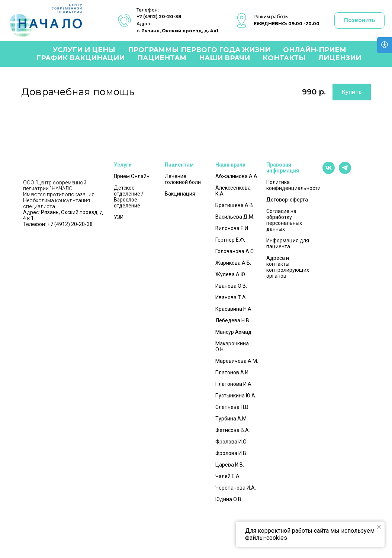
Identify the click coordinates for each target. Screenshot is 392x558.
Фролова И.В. (231, 453)
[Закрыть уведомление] (379, 527)
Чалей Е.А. (228, 476)
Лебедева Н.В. (233, 320)
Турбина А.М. (232, 419)
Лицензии (340, 58)
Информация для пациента (288, 243)
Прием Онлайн (132, 176)
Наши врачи (224, 58)
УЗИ (119, 217)
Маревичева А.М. (237, 361)
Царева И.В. (230, 465)
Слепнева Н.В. (232, 407)
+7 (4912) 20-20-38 (159, 17)
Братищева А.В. (235, 205)
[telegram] (345, 172)
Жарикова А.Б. (233, 263)
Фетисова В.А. (233, 430)
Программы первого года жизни (199, 50)
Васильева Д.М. (235, 217)
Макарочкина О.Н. (232, 346)
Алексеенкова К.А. (233, 191)
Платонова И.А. (234, 384)
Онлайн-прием (315, 50)
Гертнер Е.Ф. (230, 240)
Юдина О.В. (229, 499)
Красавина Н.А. (234, 309)
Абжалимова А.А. (237, 176)
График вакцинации (81, 58)
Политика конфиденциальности (293, 185)
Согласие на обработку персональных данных (284, 220)
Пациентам (162, 58)
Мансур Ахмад (233, 332)
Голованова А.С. (235, 251)
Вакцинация (180, 194)
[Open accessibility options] (385, 45)
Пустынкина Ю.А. (236, 396)
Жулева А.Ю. (231, 274)
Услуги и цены (84, 50)
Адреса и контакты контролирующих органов (288, 267)
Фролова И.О (231, 442)
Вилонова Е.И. (232, 228)
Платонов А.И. (232, 372)
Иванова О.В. (231, 286)
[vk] (329, 172)
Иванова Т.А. (231, 297)
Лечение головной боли (183, 179)
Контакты (284, 58)
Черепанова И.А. (236, 488)
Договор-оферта (287, 200)
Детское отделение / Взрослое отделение (129, 197)
